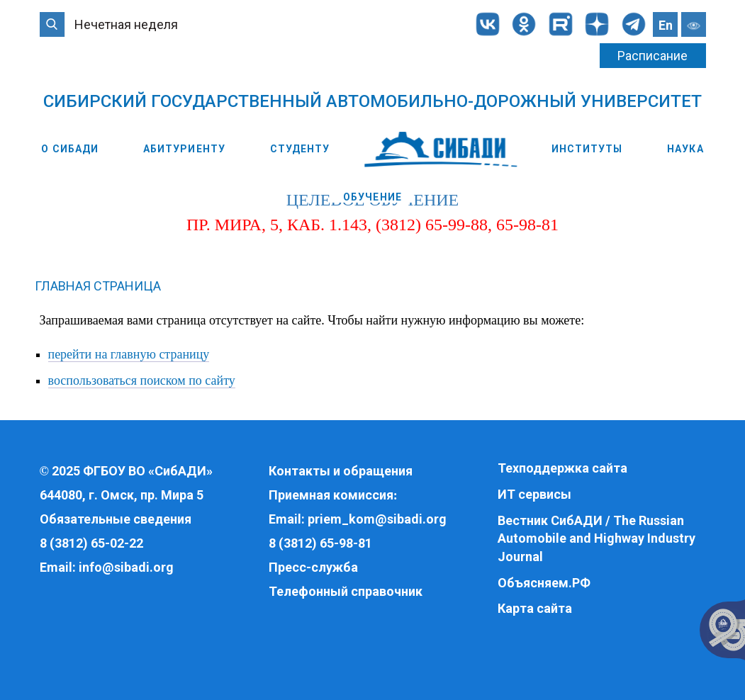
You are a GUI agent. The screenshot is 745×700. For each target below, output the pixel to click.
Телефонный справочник (346, 591)
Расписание (652, 56)
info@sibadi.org (126, 567)
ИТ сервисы (534, 494)
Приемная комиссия (331, 495)
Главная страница (98, 286)
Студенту (300, 149)
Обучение (372, 197)
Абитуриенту (184, 149)
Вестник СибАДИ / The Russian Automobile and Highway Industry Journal (596, 538)
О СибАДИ (70, 149)
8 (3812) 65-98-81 (320, 543)
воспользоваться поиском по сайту (142, 380)
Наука (685, 149)
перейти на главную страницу (129, 354)
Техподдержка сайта (562, 468)
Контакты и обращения (341, 471)
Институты (587, 149)
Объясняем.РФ (544, 583)
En (666, 25)
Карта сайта (535, 608)
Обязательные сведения (116, 519)
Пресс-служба (313, 567)
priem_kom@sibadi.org (377, 519)
